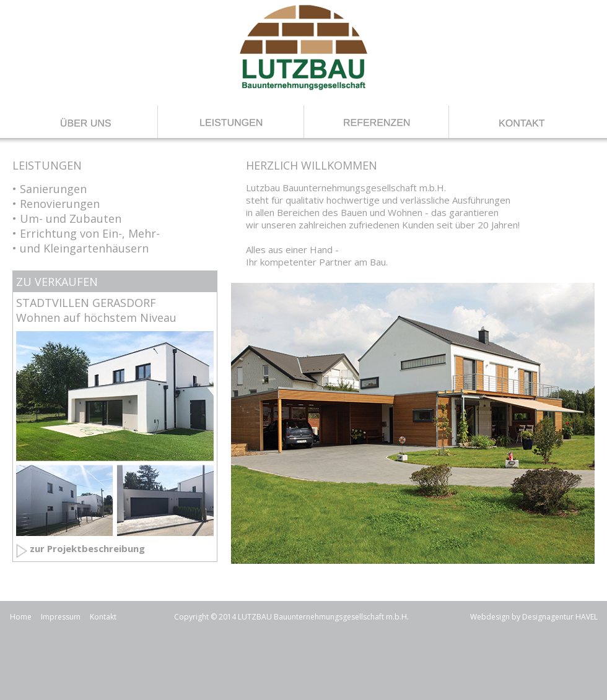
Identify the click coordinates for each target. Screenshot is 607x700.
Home (21, 617)
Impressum (61, 617)
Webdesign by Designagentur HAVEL (534, 617)
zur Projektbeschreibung (87, 548)
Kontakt (103, 617)
